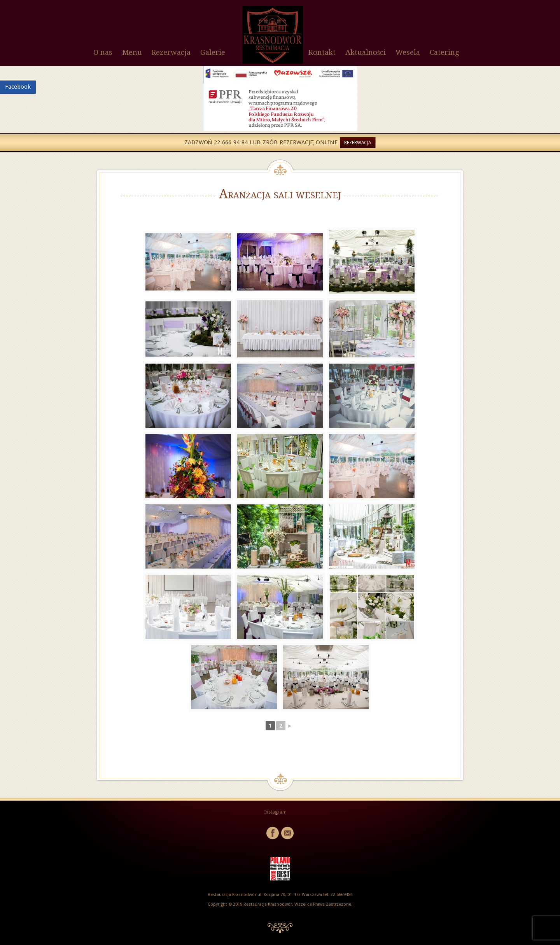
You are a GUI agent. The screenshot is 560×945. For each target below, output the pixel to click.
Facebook (18, 87)
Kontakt (322, 52)
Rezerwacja (171, 52)
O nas (103, 52)
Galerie (213, 52)
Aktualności (366, 52)
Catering (444, 52)
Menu (132, 52)
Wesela (408, 52)
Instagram (275, 812)
